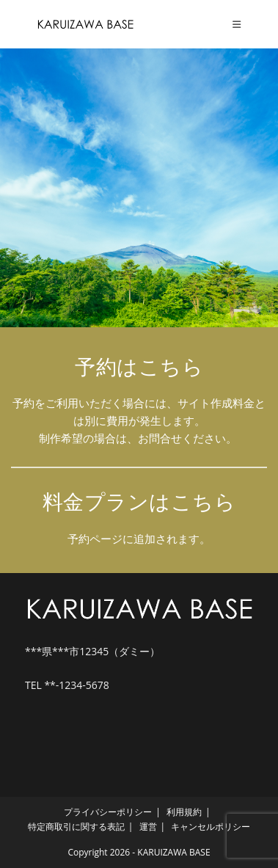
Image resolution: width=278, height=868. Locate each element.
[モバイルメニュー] (237, 24)
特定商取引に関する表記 (76, 827)
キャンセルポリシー (211, 827)
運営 (148, 827)
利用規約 (184, 812)
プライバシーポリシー (108, 812)
